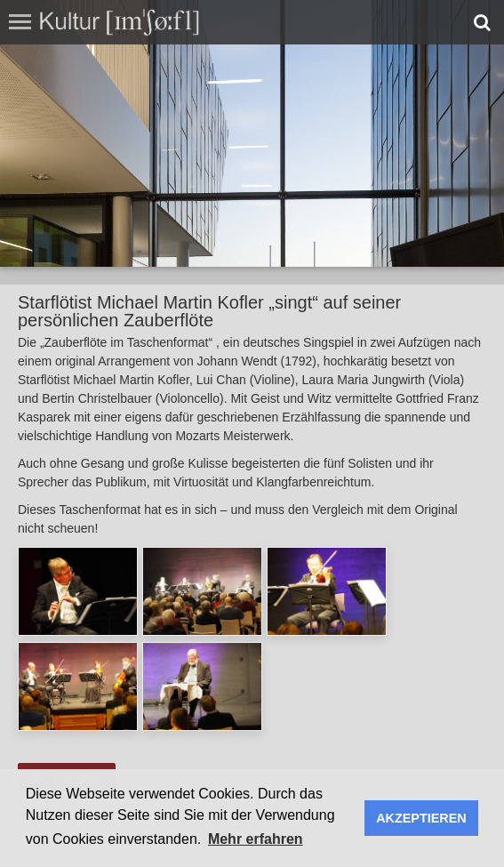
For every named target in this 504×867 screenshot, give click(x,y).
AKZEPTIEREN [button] (421, 818)
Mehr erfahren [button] (256, 839)
